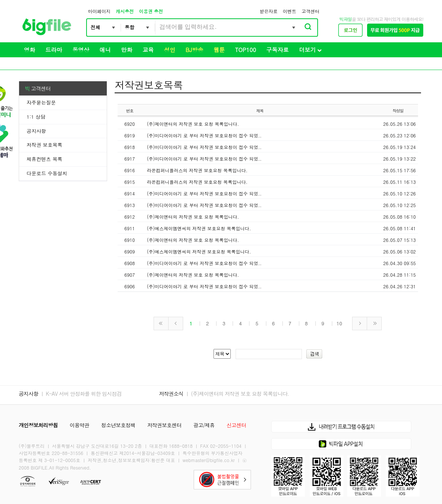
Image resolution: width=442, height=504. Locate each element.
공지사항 (36, 131)
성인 (170, 50)
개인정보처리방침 (38, 425)
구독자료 (278, 50)
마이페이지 (99, 11)
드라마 (54, 50)
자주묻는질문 (41, 102)
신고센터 (236, 425)
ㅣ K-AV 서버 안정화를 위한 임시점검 (81, 394)
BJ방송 (194, 50)
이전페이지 (176, 324)
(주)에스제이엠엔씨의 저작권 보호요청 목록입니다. (199, 228)
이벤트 (290, 11)
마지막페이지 (374, 324)
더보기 (310, 50)
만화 (127, 50)
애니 (105, 50)
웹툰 (219, 50)
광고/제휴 (204, 425)
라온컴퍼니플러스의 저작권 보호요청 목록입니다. (197, 170)
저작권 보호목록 (44, 145)
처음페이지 (161, 324)
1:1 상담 (36, 117)
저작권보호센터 (164, 425)
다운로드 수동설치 (47, 173)
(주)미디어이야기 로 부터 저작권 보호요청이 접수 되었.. (204, 135)
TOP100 (246, 50)
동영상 (81, 50)
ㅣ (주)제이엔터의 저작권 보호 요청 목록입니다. (237, 394)
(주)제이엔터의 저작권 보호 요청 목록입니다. (193, 124)
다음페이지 (360, 324)
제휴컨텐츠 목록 (44, 159)
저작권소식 (171, 394)
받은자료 (269, 11)
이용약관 (79, 425)
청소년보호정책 (118, 425)
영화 (30, 50)
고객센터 (311, 11)
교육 (148, 50)
